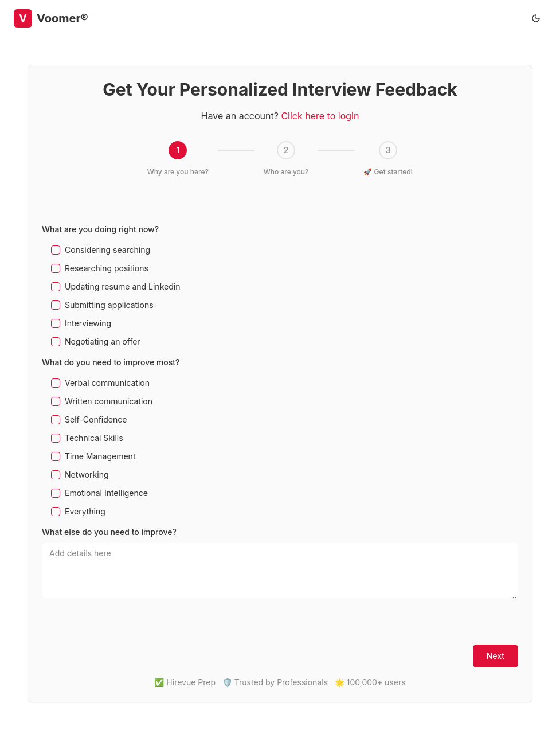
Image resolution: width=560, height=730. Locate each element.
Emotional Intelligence (106, 493)
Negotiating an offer (103, 341)
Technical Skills (94, 438)
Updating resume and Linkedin (122, 286)
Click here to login (320, 116)
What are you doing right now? (100, 229)
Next (496, 656)
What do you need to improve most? (111, 362)
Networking (87, 475)
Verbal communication (107, 383)
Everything (85, 511)
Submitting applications (109, 305)
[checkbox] (56, 250)
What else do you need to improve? (109, 532)
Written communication (109, 401)
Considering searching (107, 250)
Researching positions (107, 268)
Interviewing (88, 323)
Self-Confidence (96, 419)
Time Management (100, 456)
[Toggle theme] (536, 18)
